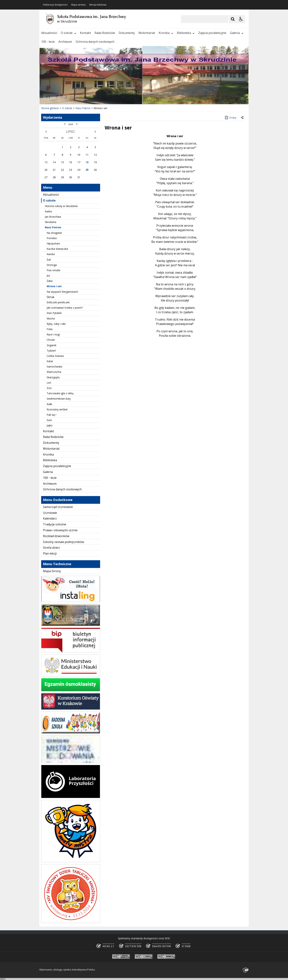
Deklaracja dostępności (55, 5)
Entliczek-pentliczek (58, 302)
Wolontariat (147, 33)
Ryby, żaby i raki (56, 324)
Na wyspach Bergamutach (62, 292)
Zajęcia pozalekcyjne (212, 33)
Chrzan (51, 340)
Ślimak (51, 297)
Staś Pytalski (54, 313)
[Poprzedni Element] (57, 97)
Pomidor (52, 238)
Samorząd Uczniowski (58, 507)
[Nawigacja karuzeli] (61, 97)
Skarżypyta (53, 377)
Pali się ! (51, 415)
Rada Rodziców (105, 33)
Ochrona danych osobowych (95, 42)
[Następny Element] (66, 97)
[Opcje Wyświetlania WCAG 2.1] (241, 19)
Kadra (48, 211)
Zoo (49, 388)
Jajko (50, 425)
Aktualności (49, 33)
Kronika (166, 33)
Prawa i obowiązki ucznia (60, 530)
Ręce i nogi (53, 334)
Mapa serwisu (78, 5)
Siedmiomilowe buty (59, 399)
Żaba (50, 281)
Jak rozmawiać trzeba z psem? (65, 308)
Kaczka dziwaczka (57, 249)
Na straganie (54, 233)
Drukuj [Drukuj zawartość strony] (230, 118)
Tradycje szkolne (55, 524)
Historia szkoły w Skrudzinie (61, 206)
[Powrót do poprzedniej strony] (242, 118)
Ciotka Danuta (55, 356)
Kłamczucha (54, 372)
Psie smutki (53, 270)
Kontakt (85, 33)
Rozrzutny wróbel (57, 409)
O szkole (69, 33)
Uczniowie (50, 513)
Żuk (49, 260)
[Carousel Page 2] (79, 97)
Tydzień (51, 351)
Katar (50, 361)
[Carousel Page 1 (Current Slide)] (75, 97)
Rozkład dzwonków (56, 536)
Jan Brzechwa (53, 217)
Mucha (51, 318)
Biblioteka (186, 33)
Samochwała (54, 366)
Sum (49, 420)
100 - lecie (48, 42)
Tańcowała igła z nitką (60, 393)
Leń (49, 383)
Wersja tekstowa (98, 5)
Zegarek (52, 345)
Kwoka (51, 254)
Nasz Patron (53, 227)
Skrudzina (51, 222)
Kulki (49, 404)
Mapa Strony (52, 571)
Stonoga (52, 265)
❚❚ (47, 97)
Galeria (237, 33)
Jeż (48, 276)
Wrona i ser (54, 286)
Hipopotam (53, 243)
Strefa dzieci (51, 548)
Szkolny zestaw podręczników (63, 542)
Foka (50, 329)
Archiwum (65, 42)
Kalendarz (50, 518)
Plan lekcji (50, 553)
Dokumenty (127, 33)
